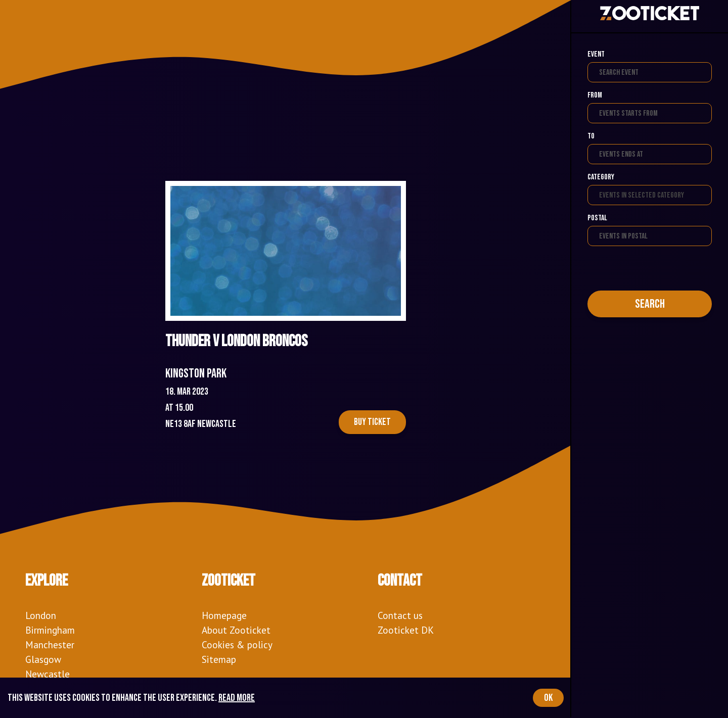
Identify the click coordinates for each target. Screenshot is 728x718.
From (595, 95)
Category (601, 177)
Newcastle (48, 674)
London (41, 615)
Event (596, 54)
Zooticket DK (406, 630)
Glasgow (43, 659)
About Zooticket (236, 630)
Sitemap (219, 659)
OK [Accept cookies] (548, 698)
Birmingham (50, 630)
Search (650, 304)
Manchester (50, 644)
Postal (597, 218)
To (591, 136)
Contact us (400, 615)
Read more (237, 698)
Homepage (224, 615)
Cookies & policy (237, 644)
